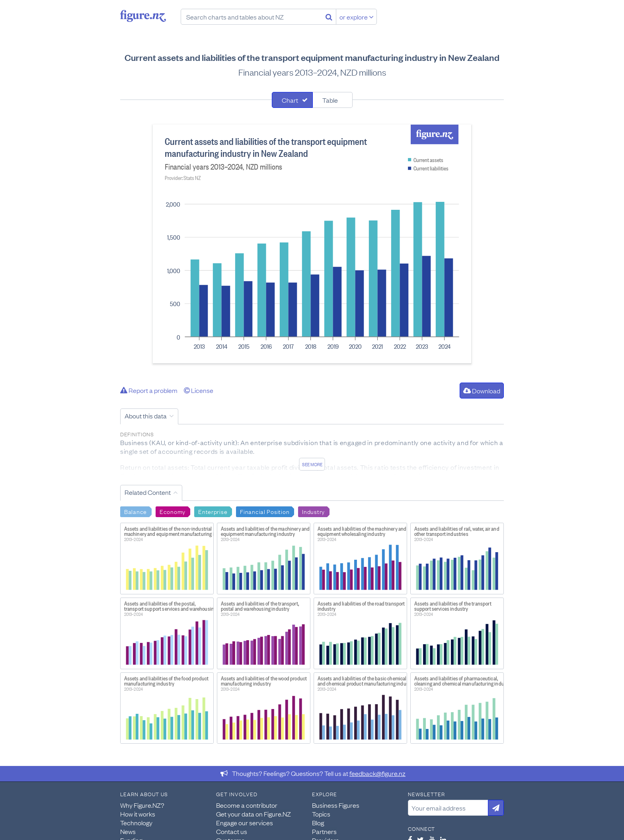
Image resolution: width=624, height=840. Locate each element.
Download (482, 391)
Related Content (148, 492)
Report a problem (149, 390)
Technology (136, 822)
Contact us (232, 831)
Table (330, 100)
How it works (138, 814)
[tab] (292, 100)
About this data (146, 416)
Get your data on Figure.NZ (253, 814)
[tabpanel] (312, 244)
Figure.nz (143, 16)
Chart (290, 100)
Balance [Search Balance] (136, 511)
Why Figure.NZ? (142, 805)
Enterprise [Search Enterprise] (213, 511)
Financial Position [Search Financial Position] (265, 511)
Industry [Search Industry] (313, 511)
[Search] (329, 17)
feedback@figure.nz (377, 773)
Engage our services (245, 822)
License (199, 390)
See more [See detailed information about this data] (312, 464)
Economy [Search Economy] (173, 511)
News (128, 831)
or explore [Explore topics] (357, 17)
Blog (318, 822)
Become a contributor (247, 805)
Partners (324, 831)
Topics (321, 814)
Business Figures (336, 805)
